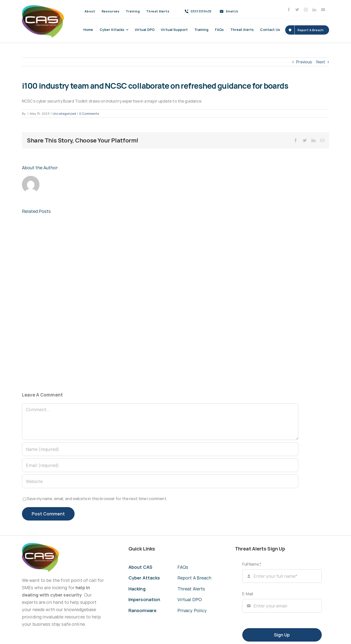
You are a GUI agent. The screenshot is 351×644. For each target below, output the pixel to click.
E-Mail (248, 594)
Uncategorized (64, 114)
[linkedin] (314, 10)
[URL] (160, 481)
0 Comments (89, 114)
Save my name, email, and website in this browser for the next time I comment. (97, 499)
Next (321, 62)
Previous (304, 62)
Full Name (252, 564)
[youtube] (323, 10)
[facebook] (289, 10)
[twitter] (297, 10)
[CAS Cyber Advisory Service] (43, 7)
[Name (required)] (160, 449)
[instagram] (306, 10)
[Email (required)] (160, 465)
